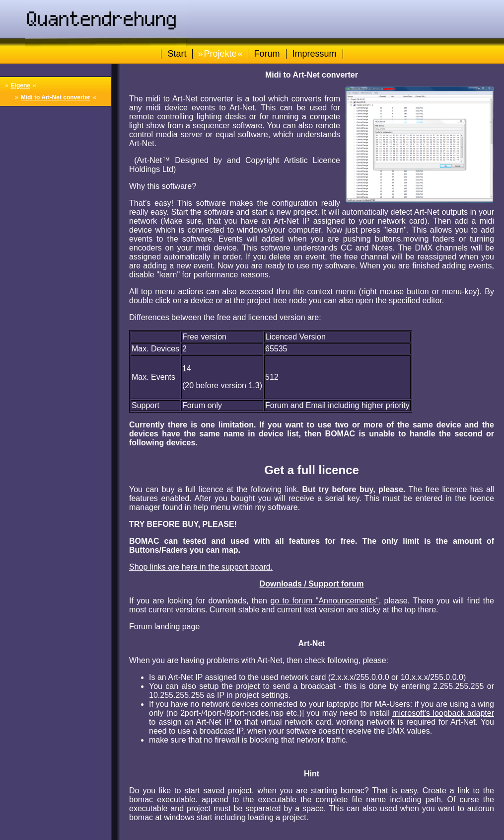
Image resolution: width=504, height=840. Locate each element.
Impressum (315, 54)
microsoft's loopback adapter (443, 713)
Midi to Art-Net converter (56, 97)
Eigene (21, 85)
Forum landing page (164, 627)
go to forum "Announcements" (324, 601)
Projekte (220, 54)
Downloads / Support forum (312, 584)
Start (177, 54)
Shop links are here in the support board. (201, 567)
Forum (267, 54)
